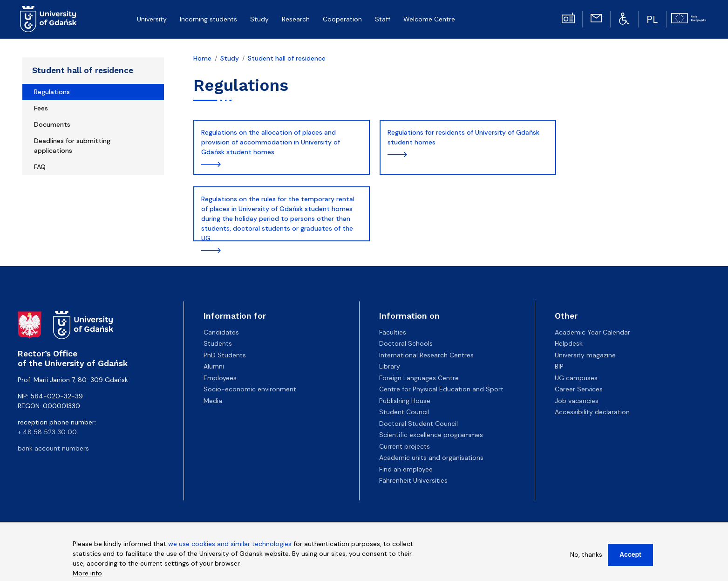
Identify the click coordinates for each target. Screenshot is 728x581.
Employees (220, 378)
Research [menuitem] (296, 19)
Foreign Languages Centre (419, 378)
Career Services (579, 389)
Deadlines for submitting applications (72, 146)
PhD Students (225, 355)
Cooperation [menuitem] (342, 19)
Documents (52, 124)
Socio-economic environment (250, 389)
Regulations (52, 92)
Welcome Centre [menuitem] (429, 19)
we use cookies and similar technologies (230, 544)
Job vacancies (577, 401)
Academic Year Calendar (592, 332)
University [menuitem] (152, 19)
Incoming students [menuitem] (208, 19)
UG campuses (576, 378)
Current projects (405, 446)
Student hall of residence (83, 70)
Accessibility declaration (592, 412)
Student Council (404, 412)
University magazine (585, 355)
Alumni (214, 366)
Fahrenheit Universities (413, 480)
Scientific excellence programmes (431, 435)
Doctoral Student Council (418, 424)
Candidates (221, 332)
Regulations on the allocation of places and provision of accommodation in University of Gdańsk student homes (271, 142)
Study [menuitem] (259, 19)
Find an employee (406, 469)
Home (202, 58)
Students (218, 343)
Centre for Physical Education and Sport (441, 389)
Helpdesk (569, 343)
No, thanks (586, 554)
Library (390, 366)
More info (87, 573)
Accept (630, 554)
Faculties (393, 332)
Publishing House (405, 401)
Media (213, 401)
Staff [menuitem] (383, 19)
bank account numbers (53, 448)
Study (230, 58)
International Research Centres (426, 355)
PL (652, 20)
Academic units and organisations (431, 458)
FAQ (40, 167)
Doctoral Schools (406, 343)
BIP (559, 366)
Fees (41, 108)
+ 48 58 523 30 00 (47, 432)
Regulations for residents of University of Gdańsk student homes (463, 137)
